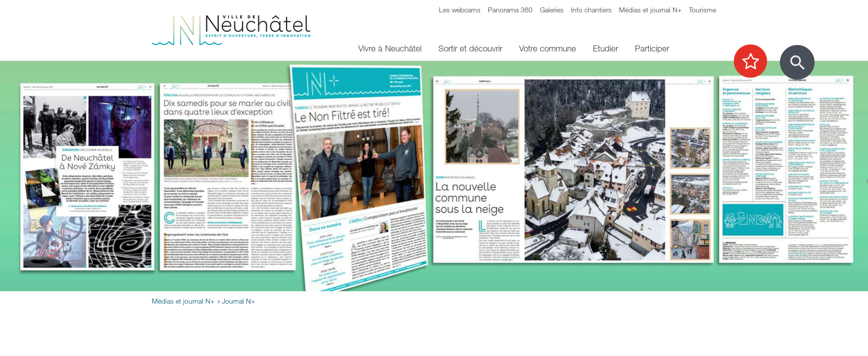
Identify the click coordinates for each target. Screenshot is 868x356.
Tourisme (702, 10)
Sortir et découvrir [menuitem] (470, 48)
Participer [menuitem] (652, 48)
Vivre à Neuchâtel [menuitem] (390, 48)
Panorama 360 (510, 10)
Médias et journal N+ (650, 10)
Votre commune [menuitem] (548, 48)
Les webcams (460, 10)
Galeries (552, 10)
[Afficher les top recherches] (755, 62)
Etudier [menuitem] (605, 48)
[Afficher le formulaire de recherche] (797, 62)
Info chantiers (591, 10)
